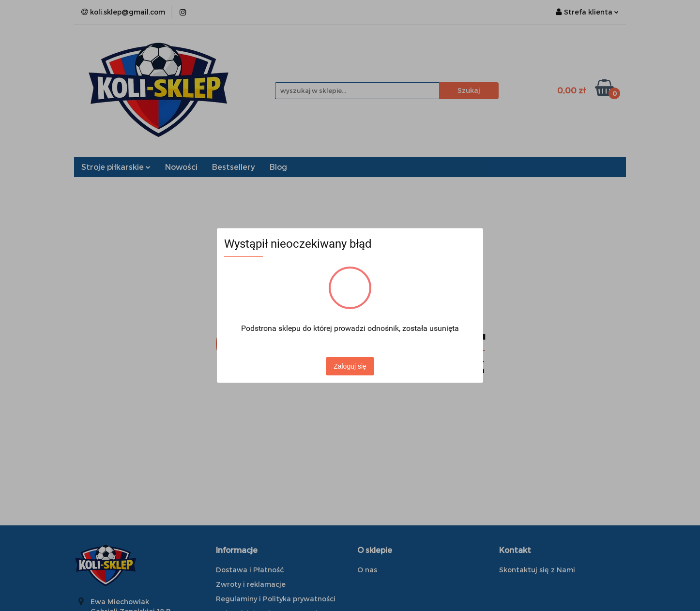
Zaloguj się (350, 366)
